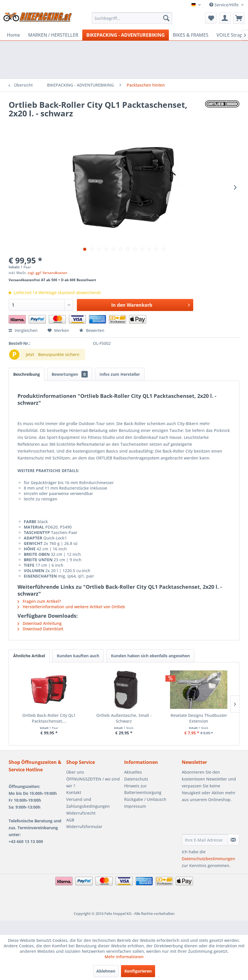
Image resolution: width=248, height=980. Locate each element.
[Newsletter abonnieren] (233, 840)
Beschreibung (27, 374)
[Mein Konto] (225, 18)
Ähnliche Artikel (29, 656)
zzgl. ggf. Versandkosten (47, 273)
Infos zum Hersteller (120, 374)
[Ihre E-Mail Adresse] (205, 840)
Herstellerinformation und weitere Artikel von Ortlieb (71, 607)
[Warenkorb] (239, 18)
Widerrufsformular (84, 827)
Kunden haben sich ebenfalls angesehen (150, 656)
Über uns (75, 772)
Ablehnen (106, 971)
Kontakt (74, 792)
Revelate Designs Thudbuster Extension (199, 718)
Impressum (135, 806)
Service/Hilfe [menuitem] (224, 5)
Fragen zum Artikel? (39, 601)
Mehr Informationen (124, 957)
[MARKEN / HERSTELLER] (53, 35)
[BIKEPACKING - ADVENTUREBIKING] (126, 35)
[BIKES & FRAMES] (191, 35)
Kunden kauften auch (78, 656)
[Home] (13, 35)
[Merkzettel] (211, 18)
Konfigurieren (138, 971)
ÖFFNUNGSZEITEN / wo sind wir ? (93, 782)
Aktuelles (133, 772)
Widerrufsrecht (81, 813)
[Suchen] (166, 18)
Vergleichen (23, 330)
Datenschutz (136, 779)
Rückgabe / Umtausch (145, 799)
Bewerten (92, 330)
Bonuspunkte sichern (59, 354)
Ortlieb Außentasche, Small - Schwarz (124, 718)
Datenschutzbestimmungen (208, 859)
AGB (70, 820)
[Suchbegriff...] (132, 18)
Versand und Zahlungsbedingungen (88, 803)
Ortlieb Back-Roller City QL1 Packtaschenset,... (49, 718)
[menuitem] (132, 18)
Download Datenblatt (40, 629)
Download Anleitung (40, 623)
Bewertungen (70, 374)
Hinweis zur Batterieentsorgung (143, 789)
